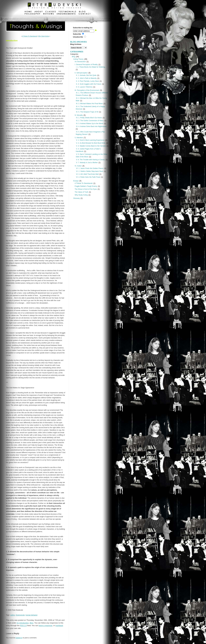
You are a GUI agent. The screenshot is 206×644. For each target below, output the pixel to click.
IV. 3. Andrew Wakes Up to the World (90, 124)
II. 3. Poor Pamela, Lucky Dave (87, 81)
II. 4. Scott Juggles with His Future (89, 84)
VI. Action (78, 166)
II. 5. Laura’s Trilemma (84, 87)
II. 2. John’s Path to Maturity (86, 78)
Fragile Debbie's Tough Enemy (86, 186)
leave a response (45, 626)
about (39, 12)
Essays (76, 181)
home (28, 12)
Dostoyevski (20, 615)
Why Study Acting (44, 36)
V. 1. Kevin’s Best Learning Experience (90, 140)
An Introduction (23, 623)
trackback (59, 626)
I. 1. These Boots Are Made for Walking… (91, 67)
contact (84, 14)
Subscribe (77, 34)
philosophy (32, 14)
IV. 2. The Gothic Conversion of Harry (90, 121)
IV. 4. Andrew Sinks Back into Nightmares (91, 126)
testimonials (67, 12)
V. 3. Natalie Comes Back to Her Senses (91, 146)
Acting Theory (78, 59)
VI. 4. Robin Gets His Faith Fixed (88, 177)
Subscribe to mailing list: (83, 28)
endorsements (66, 14)
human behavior (32, 615)
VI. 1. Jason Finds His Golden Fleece (90, 168)
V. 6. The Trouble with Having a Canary (90, 160)
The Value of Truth (81, 192)
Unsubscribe (78, 37)
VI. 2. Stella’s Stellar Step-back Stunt (90, 171)
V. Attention (79, 138)
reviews (48, 14)
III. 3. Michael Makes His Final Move (89, 104)
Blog (32, 623)
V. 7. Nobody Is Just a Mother (87, 163)
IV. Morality (79, 115)
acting (13, 615)
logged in (19, 638)
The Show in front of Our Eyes (86, 189)
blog (82, 12)
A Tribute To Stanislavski (30, 36)
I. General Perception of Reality (86, 65)
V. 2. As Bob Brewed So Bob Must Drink (91, 143)
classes (51, 12)
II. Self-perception (81, 73)
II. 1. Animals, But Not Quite (86, 75)
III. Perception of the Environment (87, 90)
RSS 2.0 (23, 626)
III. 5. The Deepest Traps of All (87, 112)
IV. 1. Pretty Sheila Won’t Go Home (89, 118)
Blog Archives (76, 44)
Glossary (77, 198)
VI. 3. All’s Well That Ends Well (87, 174)
